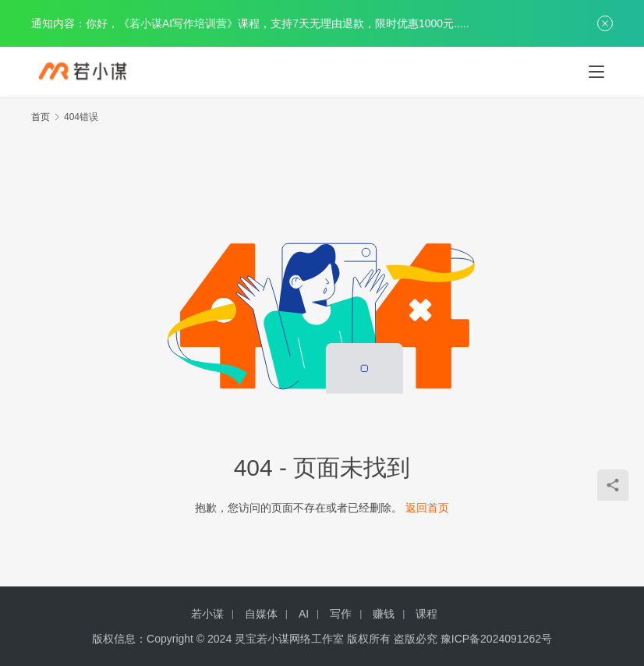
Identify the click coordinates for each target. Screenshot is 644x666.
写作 (341, 614)
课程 (426, 614)
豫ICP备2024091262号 (496, 639)
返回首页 (427, 508)
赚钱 (384, 614)
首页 (41, 117)
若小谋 (207, 614)
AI (304, 614)
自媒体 (261, 614)
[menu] (596, 72)
